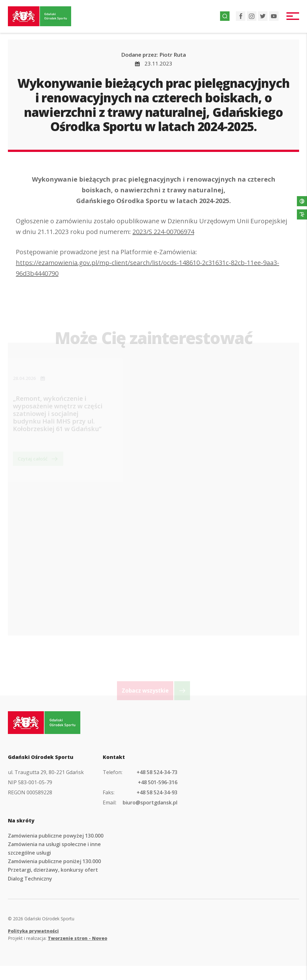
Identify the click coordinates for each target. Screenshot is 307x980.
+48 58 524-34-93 (157, 792)
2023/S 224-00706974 (163, 234)
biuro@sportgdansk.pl (150, 803)
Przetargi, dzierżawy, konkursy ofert (53, 870)
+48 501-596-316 (158, 782)
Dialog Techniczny (30, 879)
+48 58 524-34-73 (157, 772)
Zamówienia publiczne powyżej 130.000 (56, 836)
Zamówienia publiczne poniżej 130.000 (54, 861)
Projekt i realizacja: (58, 938)
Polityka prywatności (33, 931)
